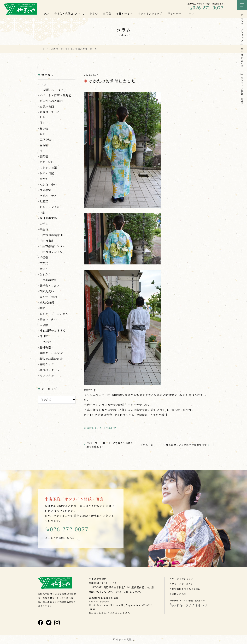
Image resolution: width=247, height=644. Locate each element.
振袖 (42, 134)
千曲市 (44, 229)
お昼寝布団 (47, 107)
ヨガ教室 (45, 190)
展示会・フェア (50, 286)
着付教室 (45, 347)
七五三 (44, 117)
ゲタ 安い (47, 162)
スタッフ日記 (48, 168)
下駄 (42, 213)
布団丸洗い (47, 291)
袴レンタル (47, 376)
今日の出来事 (48, 218)
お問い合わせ (179, 594)
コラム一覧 (147, 445)
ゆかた (44, 179)
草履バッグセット (51, 370)
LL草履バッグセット (53, 90)
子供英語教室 (48, 280)
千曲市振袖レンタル (52, 246)
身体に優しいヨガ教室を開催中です (186, 445)
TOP (46, 13)
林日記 (44, 336)
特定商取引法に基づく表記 (186, 589)
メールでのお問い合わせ (60, 540)
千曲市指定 (47, 241)
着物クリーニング (51, 353)
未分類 (44, 325)
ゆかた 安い (48, 185)
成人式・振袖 (48, 297)
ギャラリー (174, 13)
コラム (190, 13)
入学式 (44, 224)
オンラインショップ (183, 579)
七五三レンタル (50, 207)
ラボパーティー (50, 196)
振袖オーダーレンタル (54, 314)
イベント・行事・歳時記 (55, 95)
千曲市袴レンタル (51, 252)
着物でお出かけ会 (51, 359)
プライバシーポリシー (184, 584)
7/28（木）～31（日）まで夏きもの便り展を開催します (110, 445)
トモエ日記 (110, 428)
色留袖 (44, 145)
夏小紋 (44, 128)
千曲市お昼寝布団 (51, 235)
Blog (43, 84)
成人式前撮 (47, 302)
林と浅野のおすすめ (53, 330)
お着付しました (93, 428)
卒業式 (44, 263)
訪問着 (44, 156)
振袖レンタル (48, 319)
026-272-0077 (208, 8)
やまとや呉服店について (69, 13)
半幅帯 (44, 258)
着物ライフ (47, 364)
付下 (42, 123)
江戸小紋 (45, 140)
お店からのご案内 (51, 101)
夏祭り (44, 269)
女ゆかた (45, 274)
